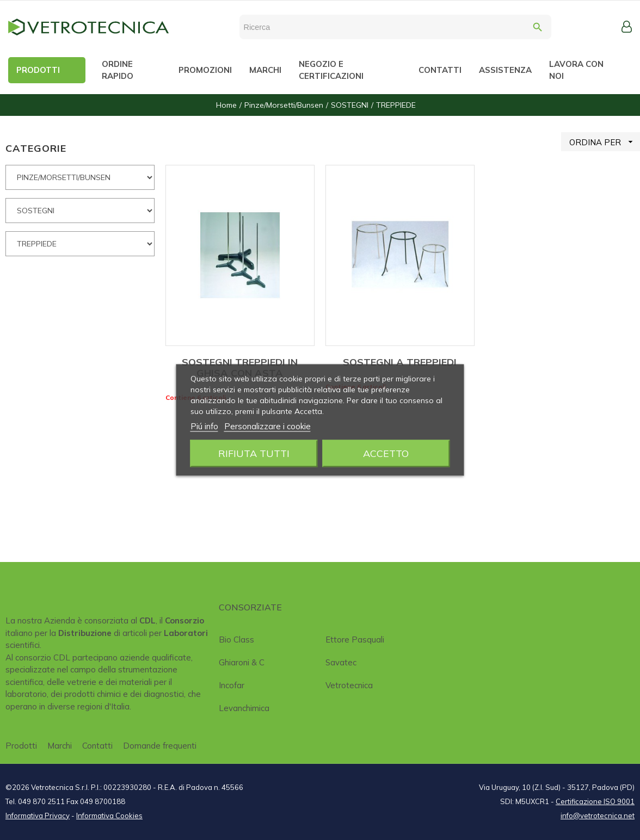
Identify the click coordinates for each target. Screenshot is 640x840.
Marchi (60, 746)
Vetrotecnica (349, 685)
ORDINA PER (605, 142)
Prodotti (21, 746)
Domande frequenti (160, 746)
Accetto (386, 453)
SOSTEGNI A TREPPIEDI (400, 362)
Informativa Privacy (38, 816)
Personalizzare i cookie (267, 426)
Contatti (97, 746)
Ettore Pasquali (355, 640)
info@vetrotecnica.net (598, 816)
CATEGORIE (36, 148)
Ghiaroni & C (242, 662)
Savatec (341, 662)
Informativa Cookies (109, 816)
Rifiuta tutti (254, 453)
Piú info (204, 426)
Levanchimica (244, 708)
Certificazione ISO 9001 (595, 801)
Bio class (236, 640)
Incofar (232, 685)
